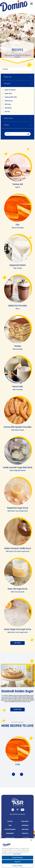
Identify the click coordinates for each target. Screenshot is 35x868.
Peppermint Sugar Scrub (18, 508)
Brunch (6, 112)
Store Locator (25, 821)
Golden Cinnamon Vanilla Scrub (17, 549)
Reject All (17, 862)
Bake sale (7, 94)
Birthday (7, 104)
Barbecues (7, 101)
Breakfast (7, 108)
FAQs (10, 825)
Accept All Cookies (17, 857)
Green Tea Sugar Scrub (17, 589)
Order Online (25, 829)
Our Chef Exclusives (10, 829)
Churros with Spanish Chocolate (17, 427)
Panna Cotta (18, 387)
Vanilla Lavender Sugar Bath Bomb (18, 468)
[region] (17, 853)
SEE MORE (18, 643)
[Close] (31, 840)
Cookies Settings (18, 866)
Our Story (10, 821)
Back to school (9, 90)
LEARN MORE (17, 710)
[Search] (17, 134)
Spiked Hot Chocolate (17, 306)
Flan (18, 225)
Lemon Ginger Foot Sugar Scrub (17, 629)
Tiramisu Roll (17, 184)
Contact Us (25, 833)
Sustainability (10, 833)
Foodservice (25, 825)
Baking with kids (10, 97)
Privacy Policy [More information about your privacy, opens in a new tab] (17, 854)
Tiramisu (18, 346)
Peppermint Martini (17, 265)
